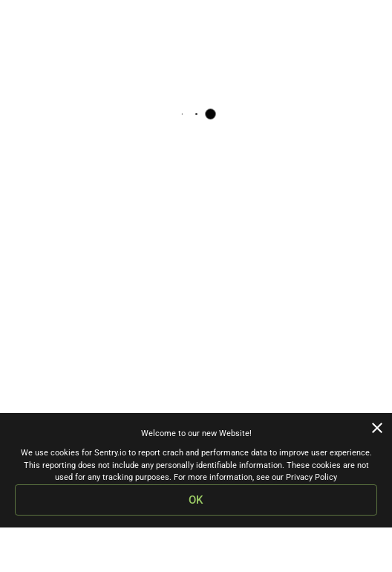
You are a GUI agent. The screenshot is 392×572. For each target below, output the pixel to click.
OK (196, 500)
